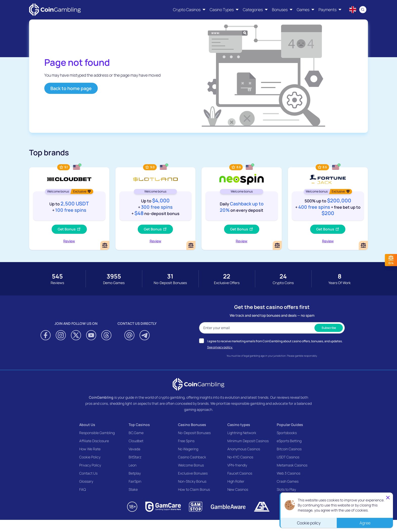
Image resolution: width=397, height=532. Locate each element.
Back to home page (71, 88)
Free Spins (186, 441)
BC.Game (136, 433)
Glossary (86, 481)
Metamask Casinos (292, 465)
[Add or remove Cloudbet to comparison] (105, 245)
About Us (87, 425)
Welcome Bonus (191, 465)
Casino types (239, 425)
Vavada (134, 449)
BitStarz (135, 457)
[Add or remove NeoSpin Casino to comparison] (277, 245)
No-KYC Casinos (240, 457)
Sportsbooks (287, 433)
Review (69, 241)
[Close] (388, 498)
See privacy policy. (220, 347)
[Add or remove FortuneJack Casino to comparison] (363, 245)
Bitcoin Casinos (289, 449)
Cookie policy (309, 523)
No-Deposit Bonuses (194, 433)
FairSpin (135, 481)
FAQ (83, 489)
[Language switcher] (353, 10)
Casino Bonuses (192, 425)
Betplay (135, 473)
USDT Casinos (288, 457)
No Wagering (188, 449)
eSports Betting (289, 441)
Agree (365, 523)
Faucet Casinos (240, 473)
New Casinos (238, 489)
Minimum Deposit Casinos (248, 441)
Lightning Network (242, 433)
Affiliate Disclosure (94, 441)
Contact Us (88, 473)
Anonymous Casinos (244, 449)
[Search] (363, 10)
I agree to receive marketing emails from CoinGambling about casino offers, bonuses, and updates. (275, 341)
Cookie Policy (90, 457)
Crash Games (288, 481)
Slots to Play (286, 489)
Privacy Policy (90, 465)
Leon (133, 465)
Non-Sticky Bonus (192, 481)
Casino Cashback (192, 457)
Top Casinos (139, 425)
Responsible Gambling (97, 433)
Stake (133, 489)
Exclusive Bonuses (193, 473)
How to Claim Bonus (194, 489)
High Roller (236, 481)
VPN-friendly (237, 465)
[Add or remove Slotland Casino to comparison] (191, 245)
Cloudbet (136, 441)
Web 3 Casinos (289, 473)
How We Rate (90, 449)
